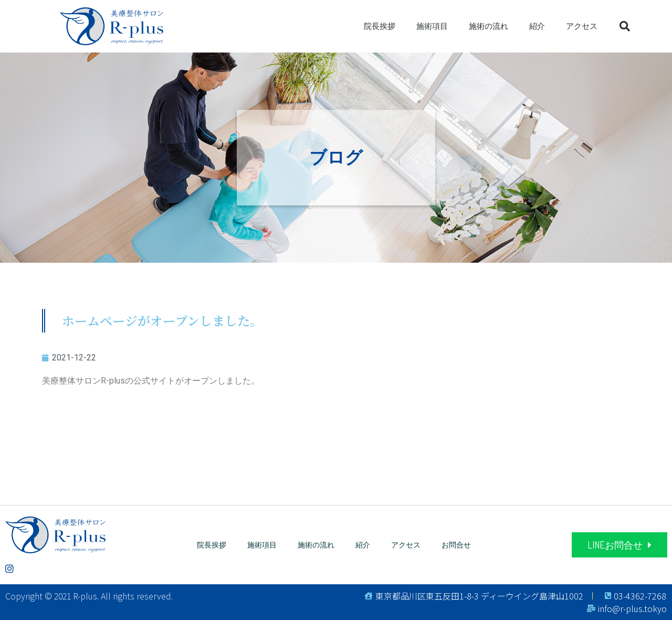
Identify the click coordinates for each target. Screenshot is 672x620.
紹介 (537, 26)
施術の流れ (489, 26)
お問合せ (456, 545)
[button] (619, 545)
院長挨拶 (380, 26)
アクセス (582, 26)
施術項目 (432, 26)
